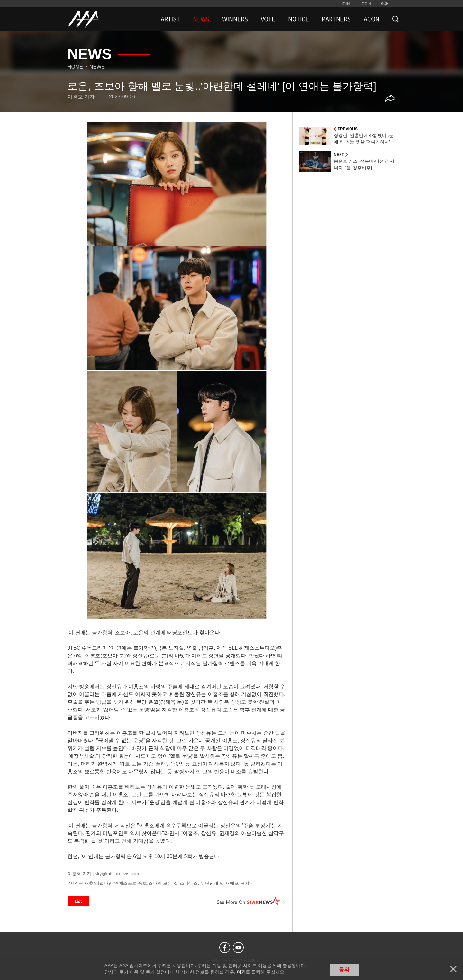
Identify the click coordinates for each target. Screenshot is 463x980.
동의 (344, 970)
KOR (385, 3)
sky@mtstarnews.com (117, 874)
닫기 (453, 969)
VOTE (268, 19)
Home (75, 67)
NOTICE (299, 19)
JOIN (345, 4)
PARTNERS (336, 19)
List (78, 901)
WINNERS (235, 19)
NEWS (201, 19)
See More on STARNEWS (251, 901)
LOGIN (365, 4)
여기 (241, 972)
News (97, 67)
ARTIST (170, 19)
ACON (372, 19)
